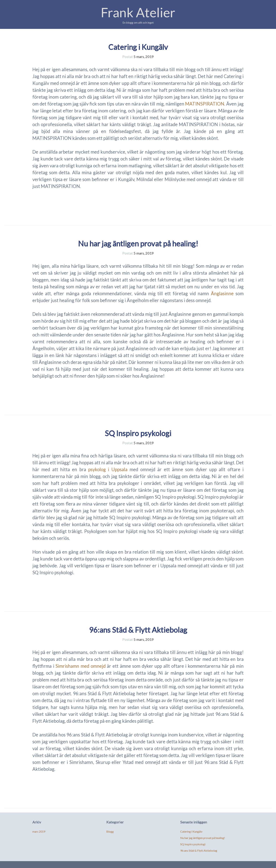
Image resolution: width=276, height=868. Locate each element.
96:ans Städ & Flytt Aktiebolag (138, 630)
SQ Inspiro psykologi (138, 433)
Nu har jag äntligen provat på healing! (138, 244)
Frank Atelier (138, 12)
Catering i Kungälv (138, 47)
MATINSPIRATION (205, 104)
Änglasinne (222, 293)
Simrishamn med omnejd (81, 666)
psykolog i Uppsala (109, 469)
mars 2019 (39, 831)
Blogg (110, 831)
